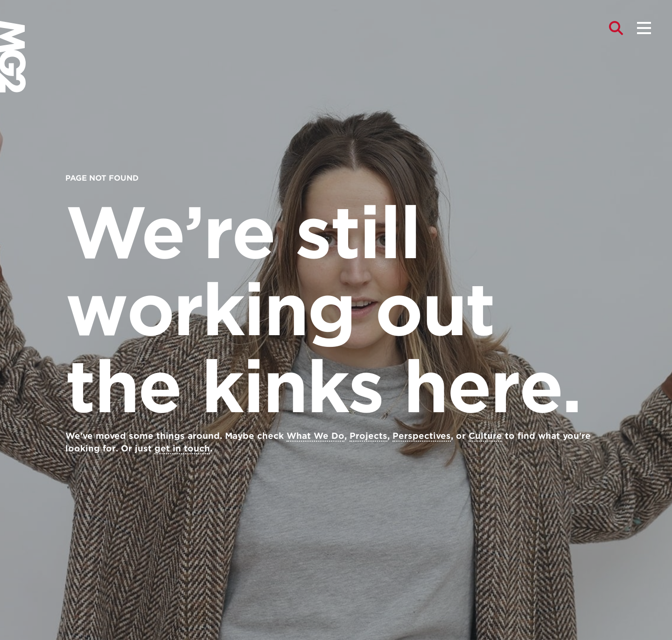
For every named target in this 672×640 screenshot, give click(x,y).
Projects (368, 436)
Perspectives (422, 436)
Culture (485, 436)
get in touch (182, 448)
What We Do (315, 436)
